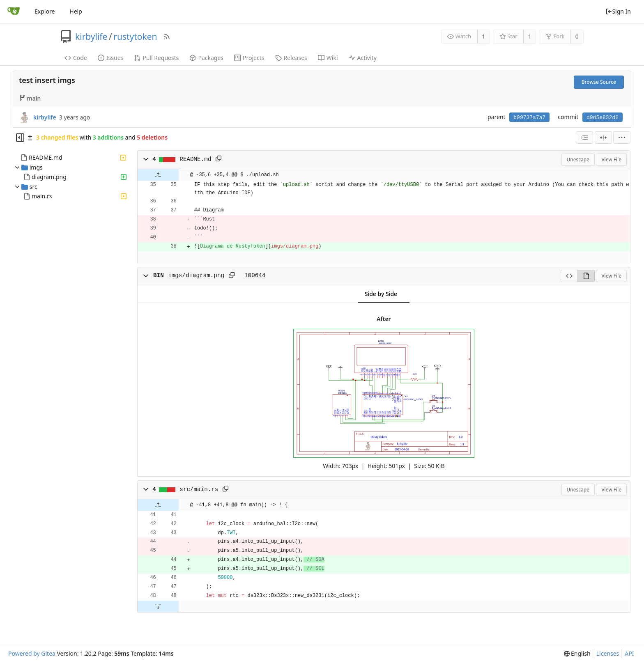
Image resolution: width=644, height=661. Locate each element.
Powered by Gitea (32, 653)
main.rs (42, 196)
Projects (249, 58)
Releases (291, 58)
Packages (206, 58)
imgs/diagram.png (196, 275)
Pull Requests (156, 58)
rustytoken (135, 37)
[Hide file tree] (20, 138)
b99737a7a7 (529, 118)
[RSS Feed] (167, 37)
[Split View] (603, 138)
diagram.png (49, 177)
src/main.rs (199, 489)
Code (76, 58)
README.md (46, 157)
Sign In (618, 11)
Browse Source (599, 82)
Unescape (578, 160)
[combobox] (584, 138)
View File (611, 160)
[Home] (14, 11)
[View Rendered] (586, 276)
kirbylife (91, 37)
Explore (45, 11)
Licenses (608, 653)
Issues (110, 58)
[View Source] (569, 276)
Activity (363, 58)
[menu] (622, 138)
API (629, 653)
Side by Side (381, 294)
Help (76, 11)
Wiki (328, 58)
